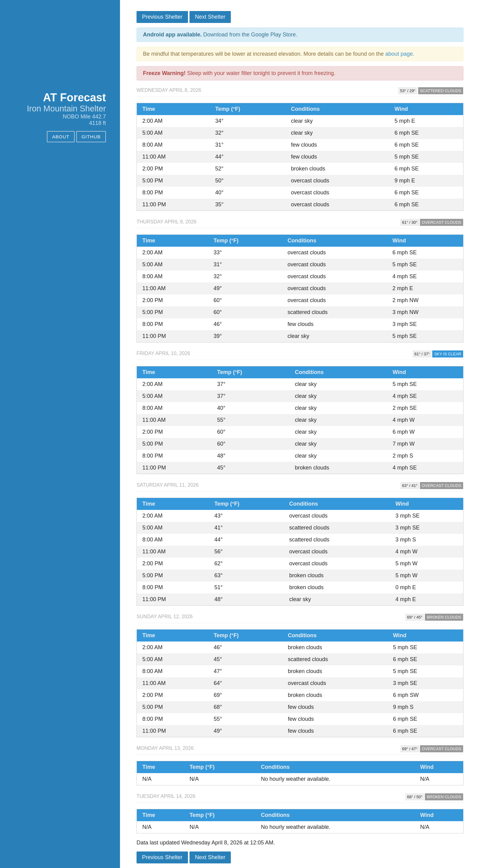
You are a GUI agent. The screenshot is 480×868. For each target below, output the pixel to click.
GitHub (91, 137)
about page (399, 54)
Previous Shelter (162, 17)
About (61, 137)
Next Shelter (210, 17)
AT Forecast (75, 97)
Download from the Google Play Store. (220, 35)
